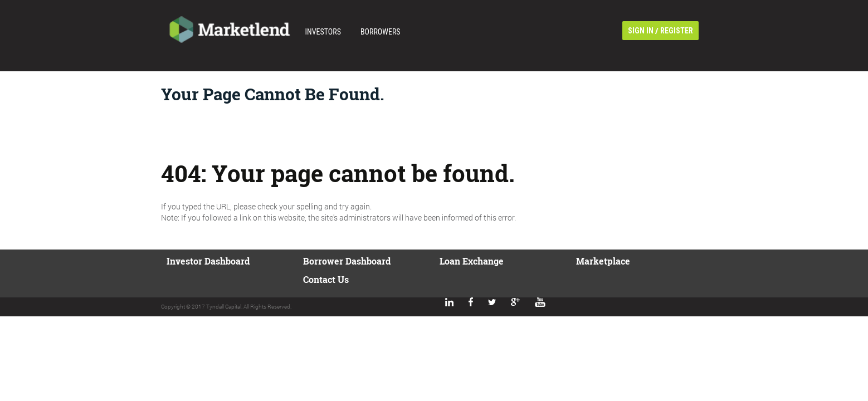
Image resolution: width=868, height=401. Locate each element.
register (677, 31)
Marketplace (603, 261)
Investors (323, 32)
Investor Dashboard (208, 261)
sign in (641, 31)
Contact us (326, 279)
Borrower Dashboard (347, 261)
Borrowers (381, 32)
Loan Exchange (472, 261)
